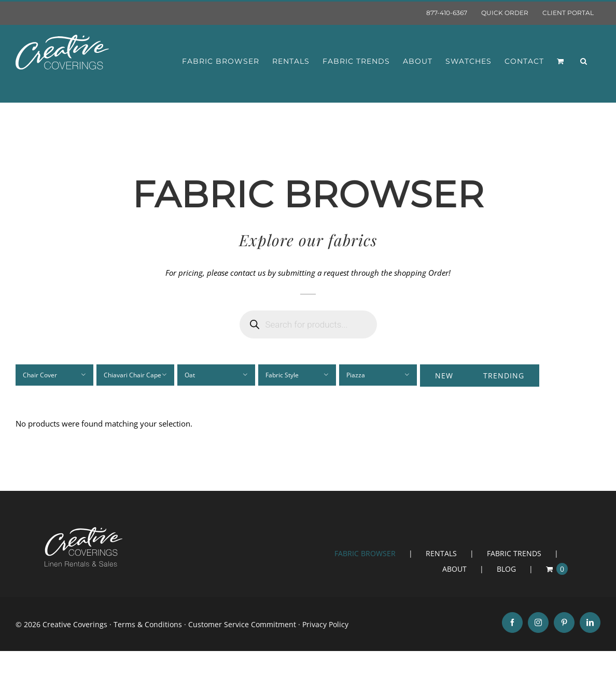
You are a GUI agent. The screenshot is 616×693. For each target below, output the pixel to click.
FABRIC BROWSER (365, 553)
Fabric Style (282, 375)
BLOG (506, 569)
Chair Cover (40, 375)
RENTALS (441, 553)
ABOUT (454, 569)
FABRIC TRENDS (514, 553)
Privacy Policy (325, 624)
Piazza (356, 375)
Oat (190, 375)
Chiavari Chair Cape (132, 375)
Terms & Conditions (148, 624)
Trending (504, 376)
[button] (584, 61)
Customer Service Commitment (242, 624)
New (444, 376)
